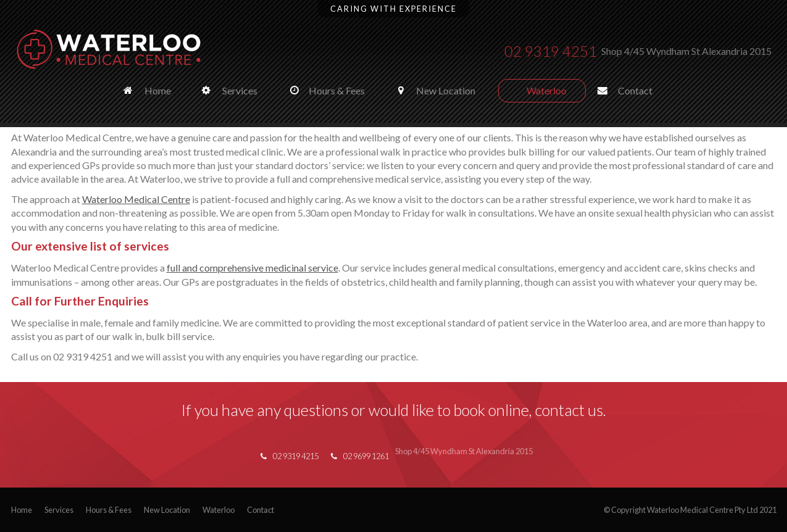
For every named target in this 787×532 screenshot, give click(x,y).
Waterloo (219, 510)
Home (22, 510)
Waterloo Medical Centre (136, 199)
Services (59, 510)
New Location (167, 510)
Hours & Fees (109, 510)
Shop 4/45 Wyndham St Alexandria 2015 (686, 51)
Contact (260, 510)
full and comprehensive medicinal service (252, 268)
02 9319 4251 (551, 51)
